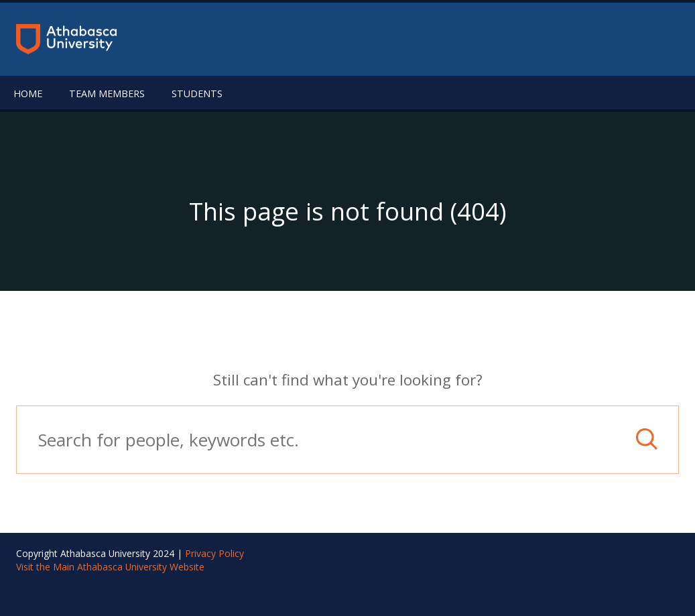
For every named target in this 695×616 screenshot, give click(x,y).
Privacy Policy (214, 553)
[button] (647, 439)
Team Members (107, 94)
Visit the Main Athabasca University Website (110, 567)
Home (28, 94)
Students (197, 94)
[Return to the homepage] (66, 39)
